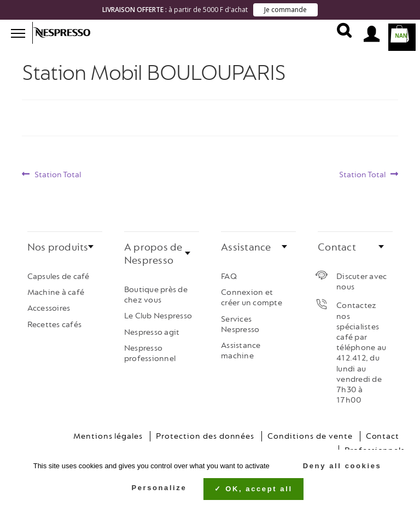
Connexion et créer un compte (252, 294)
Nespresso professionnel (150, 350)
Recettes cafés (55, 321)
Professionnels (375, 447)
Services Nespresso (240, 321)
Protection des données (205, 433)
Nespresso (68, 33)
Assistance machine (241, 347)
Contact (383, 433)
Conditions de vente (310, 433)
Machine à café (56, 289)
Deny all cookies (337, 466)
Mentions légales (108, 433)
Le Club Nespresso (158, 313)
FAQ (229, 273)
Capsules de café (59, 273)
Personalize (159, 488)
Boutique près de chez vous (156, 291)
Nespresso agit (152, 328)
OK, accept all (253, 489)
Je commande (285, 10)
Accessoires (49, 305)
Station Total (57, 171)
